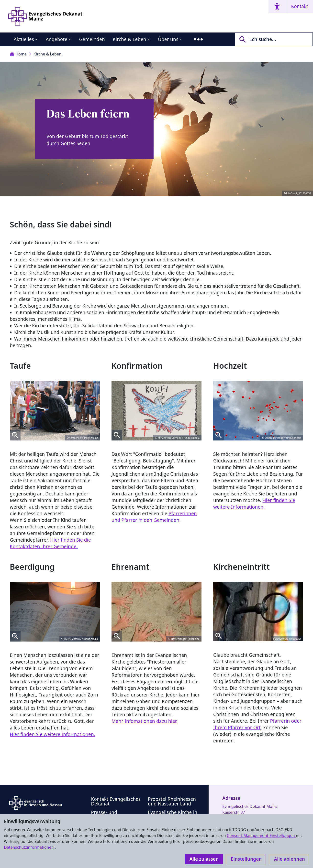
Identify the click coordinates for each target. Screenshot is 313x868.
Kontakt (300, 6)
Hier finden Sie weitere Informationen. (254, 504)
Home (18, 54)
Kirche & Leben (129, 39)
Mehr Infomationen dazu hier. (145, 721)
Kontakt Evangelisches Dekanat (116, 801)
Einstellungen (246, 859)
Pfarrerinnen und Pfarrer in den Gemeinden (154, 517)
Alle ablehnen (289, 859)
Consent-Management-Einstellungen (261, 836)
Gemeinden (92, 39)
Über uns (168, 39)
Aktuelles (24, 39)
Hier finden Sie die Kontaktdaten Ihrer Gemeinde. (50, 543)
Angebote (57, 39)
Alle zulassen (204, 859)
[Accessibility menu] (277, 6)
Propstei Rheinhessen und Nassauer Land (172, 801)
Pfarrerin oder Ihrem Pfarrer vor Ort (257, 724)
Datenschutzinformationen (29, 847)
